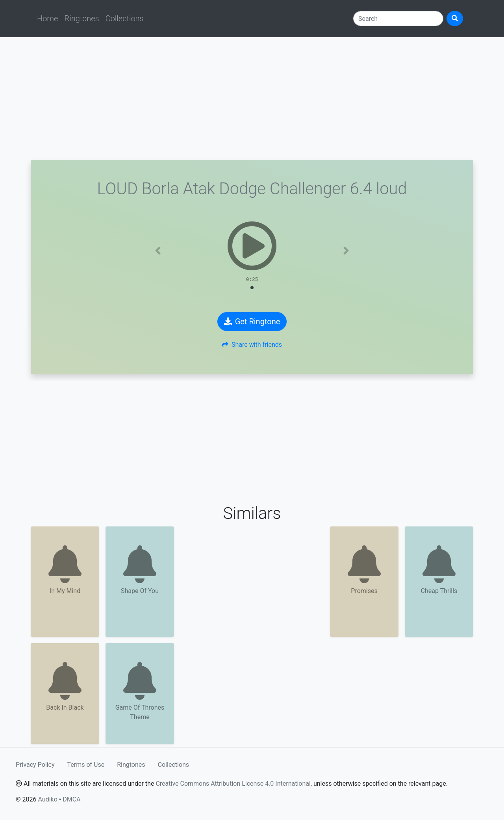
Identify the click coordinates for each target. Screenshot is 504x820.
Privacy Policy (35, 765)
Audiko (47, 799)
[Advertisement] (252, 99)
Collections (125, 19)
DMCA (71, 799)
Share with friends (252, 345)
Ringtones (82, 19)
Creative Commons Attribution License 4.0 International (233, 784)
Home (47, 19)
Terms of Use (86, 765)
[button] (158, 251)
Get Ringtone (252, 322)
